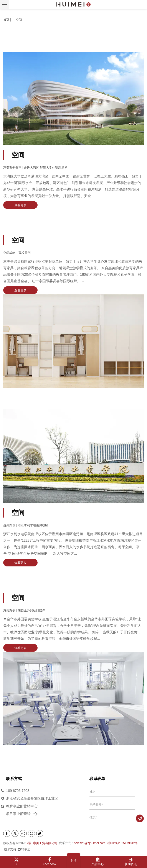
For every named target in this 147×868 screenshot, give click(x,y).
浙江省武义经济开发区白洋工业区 (32, 798)
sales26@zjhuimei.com (90, 843)
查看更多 (20, 205)
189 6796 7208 (18, 791)
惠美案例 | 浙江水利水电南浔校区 (26, 525)
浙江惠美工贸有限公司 (42, 843)
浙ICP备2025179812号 (122, 843)
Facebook (50, 862)
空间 (18, 155)
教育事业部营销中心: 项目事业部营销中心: (22, 809)
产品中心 (98, 862)
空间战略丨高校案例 (17, 253)
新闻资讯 (131, 862)
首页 (6, 21)
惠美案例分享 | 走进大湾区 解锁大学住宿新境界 (35, 168)
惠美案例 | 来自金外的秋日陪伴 (24, 610)
